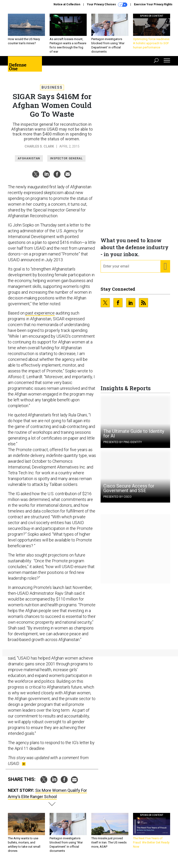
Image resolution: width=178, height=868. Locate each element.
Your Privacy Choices (107, 5)
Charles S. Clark (39, 150)
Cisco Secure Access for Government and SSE (129, 492)
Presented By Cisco (118, 500)
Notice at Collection (67, 4)
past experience (40, 316)
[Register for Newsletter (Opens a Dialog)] (165, 270)
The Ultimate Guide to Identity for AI (134, 437)
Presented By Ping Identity (123, 446)
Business (52, 91)
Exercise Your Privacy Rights (153, 4)
